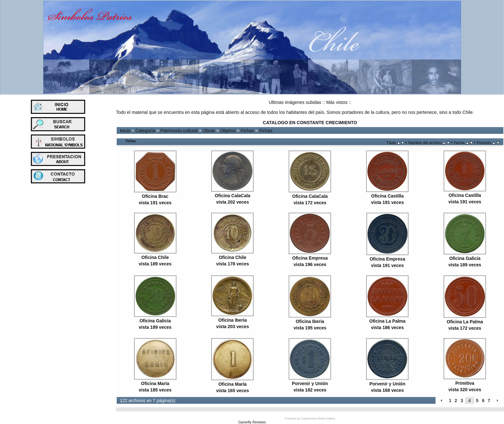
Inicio (125, 131)
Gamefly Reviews (252, 422)
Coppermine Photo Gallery (318, 419)
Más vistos (337, 102)
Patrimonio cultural (179, 131)
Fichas (247, 131)
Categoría (145, 131)
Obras (209, 131)
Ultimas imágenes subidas (295, 102)
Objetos (228, 131)
